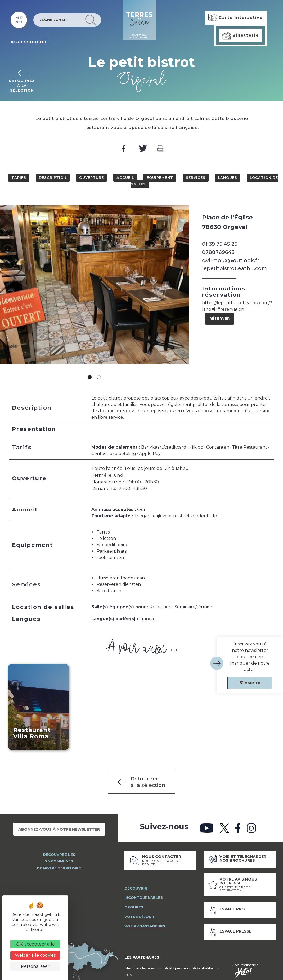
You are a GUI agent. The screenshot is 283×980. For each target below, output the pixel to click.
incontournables (144, 895)
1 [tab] (90, 377)
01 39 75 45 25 (220, 244)
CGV (128, 973)
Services (196, 178)
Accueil (125, 178)
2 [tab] (99, 377)
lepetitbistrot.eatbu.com (234, 268)
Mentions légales (140, 966)
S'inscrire (250, 683)
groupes (134, 905)
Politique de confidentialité (189, 966)
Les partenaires (142, 955)
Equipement (160, 178)
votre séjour (139, 914)
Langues (228, 178)
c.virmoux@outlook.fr (231, 260)
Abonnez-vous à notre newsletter (59, 829)
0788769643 (218, 252)
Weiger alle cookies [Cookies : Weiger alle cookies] (35, 955)
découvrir (136, 886)
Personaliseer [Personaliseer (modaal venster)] (35, 966)
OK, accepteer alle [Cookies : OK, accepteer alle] (35, 944)
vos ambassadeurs (146, 924)
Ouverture (91, 178)
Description (53, 178)
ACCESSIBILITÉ (29, 42)
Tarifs (19, 178)
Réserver (220, 318)
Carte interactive (236, 18)
